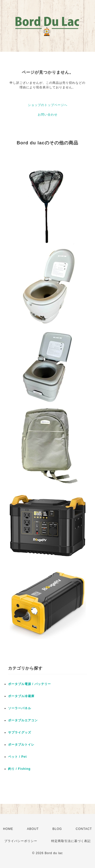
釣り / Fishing (19, 769)
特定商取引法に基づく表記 (71, 841)
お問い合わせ (48, 115)
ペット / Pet (17, 757)
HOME (8, 829)
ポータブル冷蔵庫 (21, 696)
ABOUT (33, 829)
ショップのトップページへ (48, 105)
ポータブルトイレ (21, 745)
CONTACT (84, 829)
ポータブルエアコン (23, 720)
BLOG (57, 829)
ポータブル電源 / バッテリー (30, 684)
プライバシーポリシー (21, 841)
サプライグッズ (20, 732)
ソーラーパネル (20, 708)
